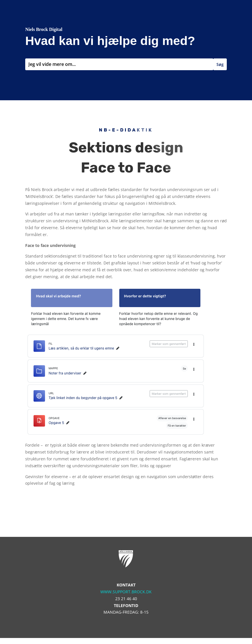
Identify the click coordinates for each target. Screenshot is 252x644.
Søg (220, 64)
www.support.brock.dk (126, 592)
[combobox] (119, 64)
